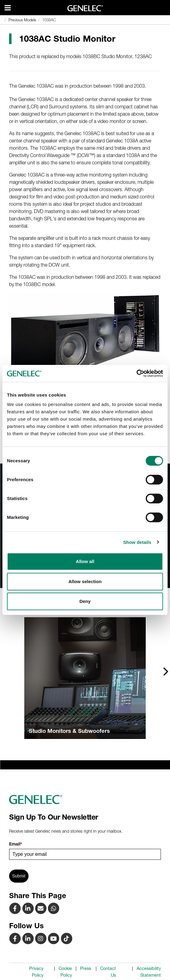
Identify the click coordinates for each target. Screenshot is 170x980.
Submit (19, 876)
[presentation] (166, 671)
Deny (85, 601)
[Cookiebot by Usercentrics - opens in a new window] (136, 373)
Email (16, 844)
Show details (137, 542)
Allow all (85, 561)
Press (86, 968)
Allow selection (85, 581)
